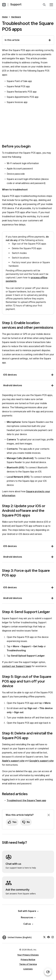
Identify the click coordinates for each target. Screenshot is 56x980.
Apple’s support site (13, 761)
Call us (28, 924)
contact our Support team (17, 666)
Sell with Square (28, 911)
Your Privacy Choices (28, 955)
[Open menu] (51, 5)
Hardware (16, 17)
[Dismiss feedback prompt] (49, 815)
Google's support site (41, 761)
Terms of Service (28, 964)
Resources (28, 917)
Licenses (28, 969)
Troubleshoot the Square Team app (26, 800)
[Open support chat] (48, 972)
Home (5, 17)
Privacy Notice (28, 960)
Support (16, 4)
